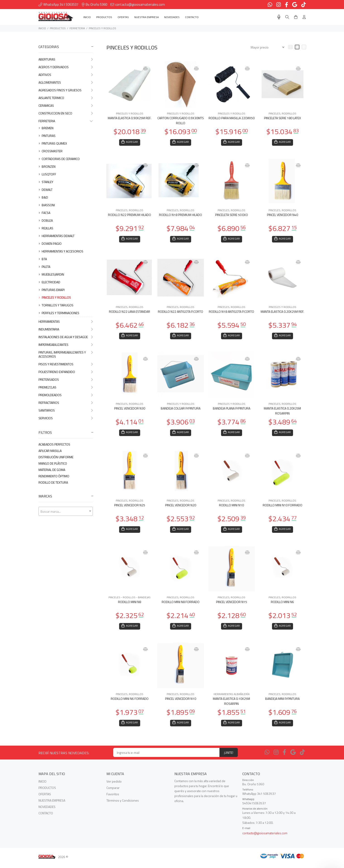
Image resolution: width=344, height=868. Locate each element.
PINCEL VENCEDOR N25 (130, 508)
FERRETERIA (77, 28)
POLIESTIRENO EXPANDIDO (66, 372)
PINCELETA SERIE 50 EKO (232, 215)
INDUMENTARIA (66, 329)
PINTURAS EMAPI (52, 290)
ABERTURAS (66, 59)
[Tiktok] (302, 757)
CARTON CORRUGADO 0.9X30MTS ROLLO (181, 120)
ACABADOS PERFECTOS (54, 444)
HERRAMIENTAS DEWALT (57, 236)
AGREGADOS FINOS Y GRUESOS (66, 90)
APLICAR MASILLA (50, 451)
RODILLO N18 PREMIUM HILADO (180, 215)
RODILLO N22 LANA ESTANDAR (130, 313)
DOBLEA (46, 220)
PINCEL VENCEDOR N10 (181, 703)
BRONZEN (47, 166)
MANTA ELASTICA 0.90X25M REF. (130, 118)
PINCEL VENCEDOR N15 (232, 605)
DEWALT (46, 190)
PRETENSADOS (66, 379)
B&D (43, 197)
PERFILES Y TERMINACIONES (59, 313)
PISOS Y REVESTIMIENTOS (66, 364)
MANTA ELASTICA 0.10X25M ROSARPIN (231, 705)
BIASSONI (47, 205)
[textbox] (66, 512)
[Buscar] (287, 17)
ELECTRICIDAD (49, 282)
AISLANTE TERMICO (66, 98)
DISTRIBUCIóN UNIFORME (56, 457)
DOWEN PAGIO (50, 244)
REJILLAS (46, 228)
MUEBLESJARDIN (51, 274)
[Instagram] (276, 757)
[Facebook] (284, 757)
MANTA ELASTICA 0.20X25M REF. (282, 313)
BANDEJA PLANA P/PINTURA (232, 410)
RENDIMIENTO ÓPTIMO (54, 476)
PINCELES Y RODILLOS (102, 28)
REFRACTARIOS (66, 403)
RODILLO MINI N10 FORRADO (283, 508)
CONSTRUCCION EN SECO (66, 113)
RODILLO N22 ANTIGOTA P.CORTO (180, 313)
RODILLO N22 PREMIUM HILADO (130, 215)
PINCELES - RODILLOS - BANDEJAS (130, 601)
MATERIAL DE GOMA (52, 470)
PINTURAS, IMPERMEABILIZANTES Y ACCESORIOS (66, 354)
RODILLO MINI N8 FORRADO (181, 605)
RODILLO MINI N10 (231, 508)
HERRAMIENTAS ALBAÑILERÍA (232, 698)
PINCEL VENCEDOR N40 (283, 215)
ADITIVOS (66, 75)
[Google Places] (293, 757)
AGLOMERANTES (66, 82)
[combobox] (66, 511)
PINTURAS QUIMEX (53, 143)
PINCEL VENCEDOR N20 (181, 508)
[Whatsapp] (267, 757)
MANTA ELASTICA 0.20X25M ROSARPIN (282, 413)
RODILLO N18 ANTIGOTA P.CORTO (231, 313)
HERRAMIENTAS (66, 321)
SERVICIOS (66, 418)
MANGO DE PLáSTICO (53, 463)
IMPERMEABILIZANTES (66, 345)
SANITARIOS (66, 410)
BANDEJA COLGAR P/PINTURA (181, 410)
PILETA (44, 267)
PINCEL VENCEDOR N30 (130, 410)
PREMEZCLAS (66, 387)
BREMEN (46, 128)
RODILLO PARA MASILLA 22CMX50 (232, 118)
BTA (43, 259)
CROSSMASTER (51, 151)
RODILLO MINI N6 (282, 605)
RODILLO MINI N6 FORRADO (130, 703)
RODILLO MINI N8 (130, 605)
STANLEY (46, 182)
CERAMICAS (66, 105)
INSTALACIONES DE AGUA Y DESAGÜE (66, 337)
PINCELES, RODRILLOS (282, 113)
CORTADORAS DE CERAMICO (59, 159)
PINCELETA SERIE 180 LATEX (283, 118)
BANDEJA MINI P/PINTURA (282, 703)
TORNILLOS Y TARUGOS (56, 305)
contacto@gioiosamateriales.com (265, 838)
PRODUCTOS (58, 28)
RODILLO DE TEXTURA (53, 482)
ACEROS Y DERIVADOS (66, 67)
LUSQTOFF (47, 174)
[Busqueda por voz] (279, 17)
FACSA (44, 213)
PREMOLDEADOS (66, 395)
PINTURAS (47, 136)
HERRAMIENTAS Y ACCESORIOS (61, 251)
